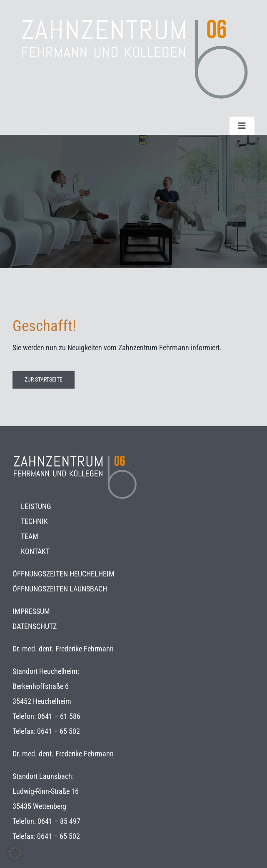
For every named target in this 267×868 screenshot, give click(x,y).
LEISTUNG (36, 506)
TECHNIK (34, 521)
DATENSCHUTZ (35, 626)
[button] (15, 853)
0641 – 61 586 (59, 716)
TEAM (30, 536)
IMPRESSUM (31, 611)
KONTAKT (35, 551)
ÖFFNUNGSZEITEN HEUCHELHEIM (64, 574)
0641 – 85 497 (59, 821)
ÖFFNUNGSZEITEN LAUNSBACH (60, 589)
